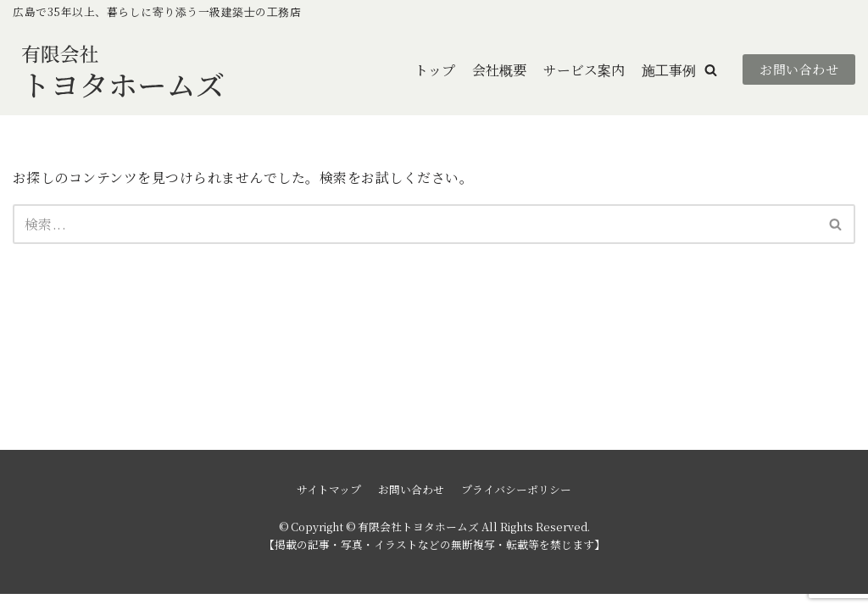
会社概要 (499, 70)
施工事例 (669, 70)
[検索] (415, 224)
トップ (435, 70)
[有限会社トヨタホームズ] (123, 70)
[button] (711, 70)
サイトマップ (329, 505)
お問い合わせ (799, 70)
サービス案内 (584, 70)
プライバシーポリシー (516, 505)
